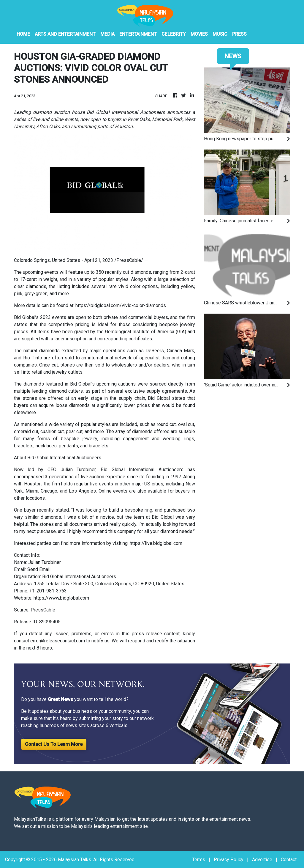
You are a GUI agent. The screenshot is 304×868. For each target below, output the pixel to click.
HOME (23, 34)
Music (220, 34)
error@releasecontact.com (58, 641)
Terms (199, 860)
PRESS (239, 34)
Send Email (39, 569)
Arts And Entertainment (65, 34)
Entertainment (138, 34)
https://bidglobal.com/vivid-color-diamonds (121, 305)
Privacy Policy (229, 860)
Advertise (262, 860)
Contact (289, 860)
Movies (199, 34)
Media (107, 34)
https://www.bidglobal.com (61, 598)
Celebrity (174, 34)
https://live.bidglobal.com (156, 543)
